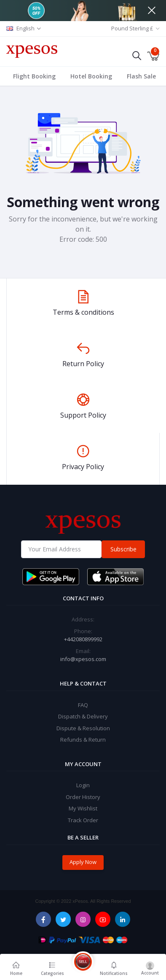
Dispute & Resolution (83, 728)
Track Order (83, 820)
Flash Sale (141, 76)
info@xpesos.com (83, 659)
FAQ (83, 705)
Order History (83, 797)
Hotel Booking (91, 76)
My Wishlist (83, 808)
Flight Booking (34, 76)
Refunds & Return (83, 740)
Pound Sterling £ (132, 28)
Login (83, 785)
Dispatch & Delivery (83, 716)
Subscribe (123, 549)
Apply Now (83, 862)
